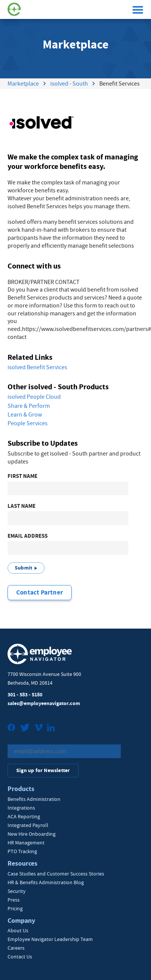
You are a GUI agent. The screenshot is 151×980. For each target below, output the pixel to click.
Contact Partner (40, 592)
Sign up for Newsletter (43, 770)
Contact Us (20, 957)
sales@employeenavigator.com (44, 703)
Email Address (28, 536)
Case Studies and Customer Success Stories (56, 874)
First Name (22, 476)
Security (17, 891)
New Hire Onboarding (32, 834)
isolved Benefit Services (37, 367)
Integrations (21, 808)
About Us (18, 930)
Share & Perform (29, 406)
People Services (28, 423)
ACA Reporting (24, 816)
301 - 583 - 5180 (25, 695)
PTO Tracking (22, 851)
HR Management (26, 843)
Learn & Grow (25, 415)
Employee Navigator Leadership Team (50, 939)
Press (14, 900)
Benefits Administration (34, 799)
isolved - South (69, 84)
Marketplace (23, 84)
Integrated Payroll (28, 825)
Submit (23, 568)
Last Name (22, 506)
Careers (16, 948)
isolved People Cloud (34, 397)
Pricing (15, 908)
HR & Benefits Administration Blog (46, 882)
